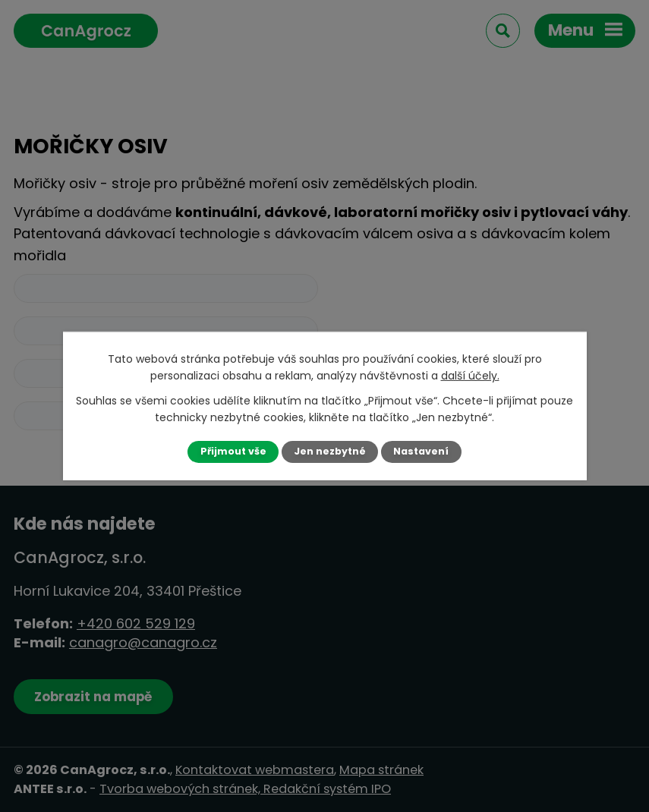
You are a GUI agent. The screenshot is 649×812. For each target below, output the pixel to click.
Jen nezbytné (330, 451)
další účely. (470, 376)
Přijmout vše (233, 451)
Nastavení (421, 451)
